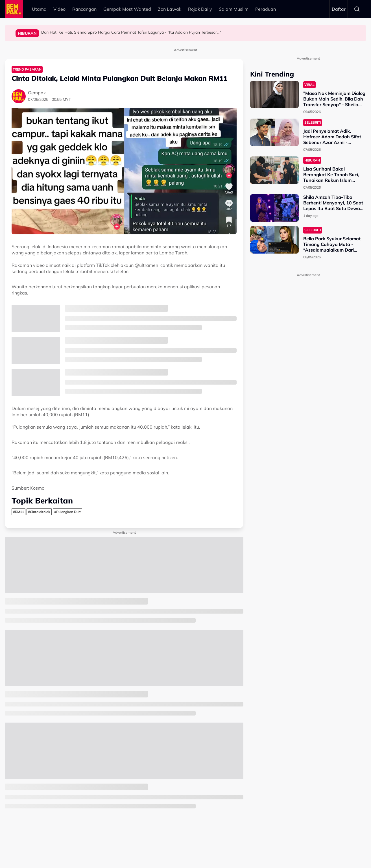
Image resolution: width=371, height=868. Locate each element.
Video (59, 9)
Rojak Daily (200, 9)
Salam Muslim (234, 9)
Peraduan (266, 9)
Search (357, 9)
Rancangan (84, 9)
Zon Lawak (170, 9)
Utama (39, 9)
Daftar (339, 9)
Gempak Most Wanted (127, 9)
